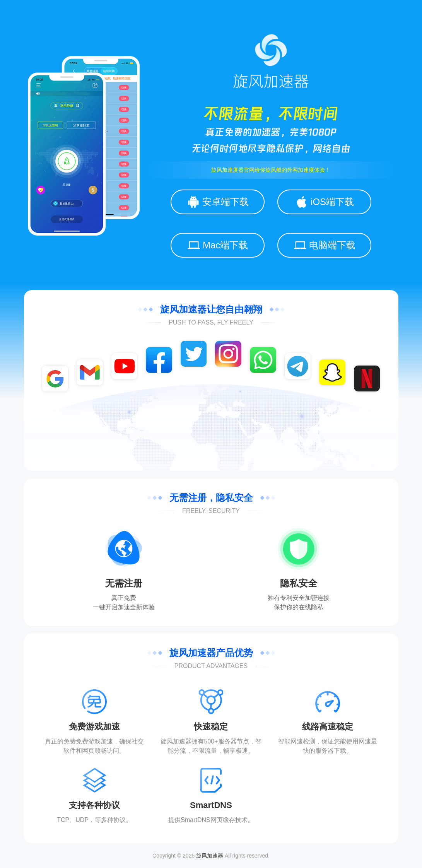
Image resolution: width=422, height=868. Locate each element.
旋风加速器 (210, 856)
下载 (340, 751)
